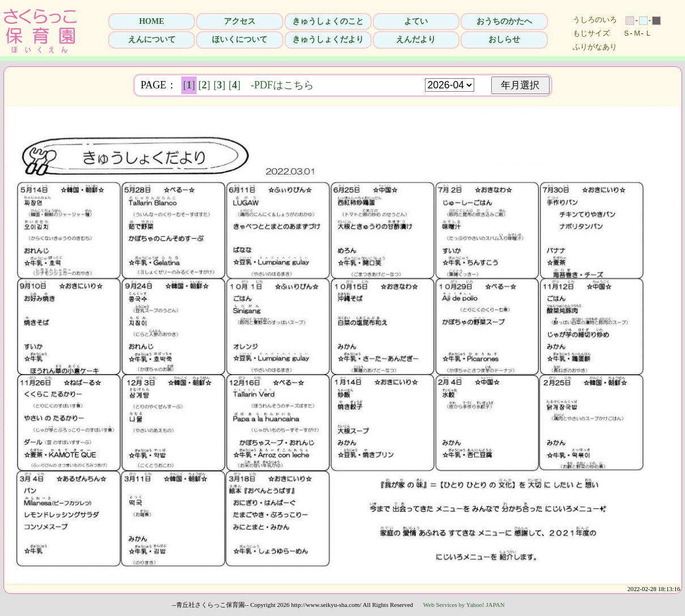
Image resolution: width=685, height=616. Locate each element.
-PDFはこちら (282, 85)
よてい (416, 21)
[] (189, 85)
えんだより (416, 39)
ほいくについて (240, 39)
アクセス (240, 21)
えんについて (152, 39)
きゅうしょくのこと (328, 21)
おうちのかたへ (504, 21)
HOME (151, 21)
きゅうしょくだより (328, 39)
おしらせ (504, 39)
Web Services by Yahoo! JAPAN (464, 605)
